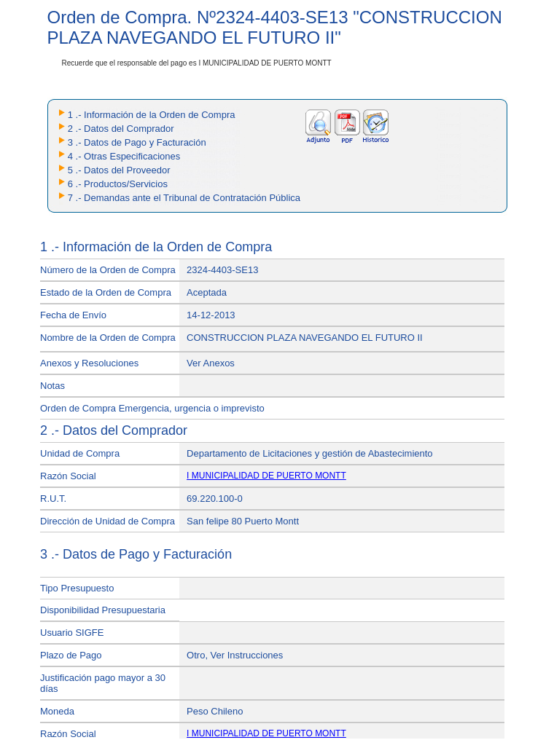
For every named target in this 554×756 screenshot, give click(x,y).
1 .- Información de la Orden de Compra (152, 115)
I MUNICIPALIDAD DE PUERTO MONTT (266, 476)
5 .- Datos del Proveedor (119, 170)
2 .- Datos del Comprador (121, 129)
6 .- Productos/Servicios (118, 184)
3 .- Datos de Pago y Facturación (137, 142)
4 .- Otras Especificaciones (124, 156)
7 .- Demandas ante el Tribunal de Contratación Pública (184, 198)
